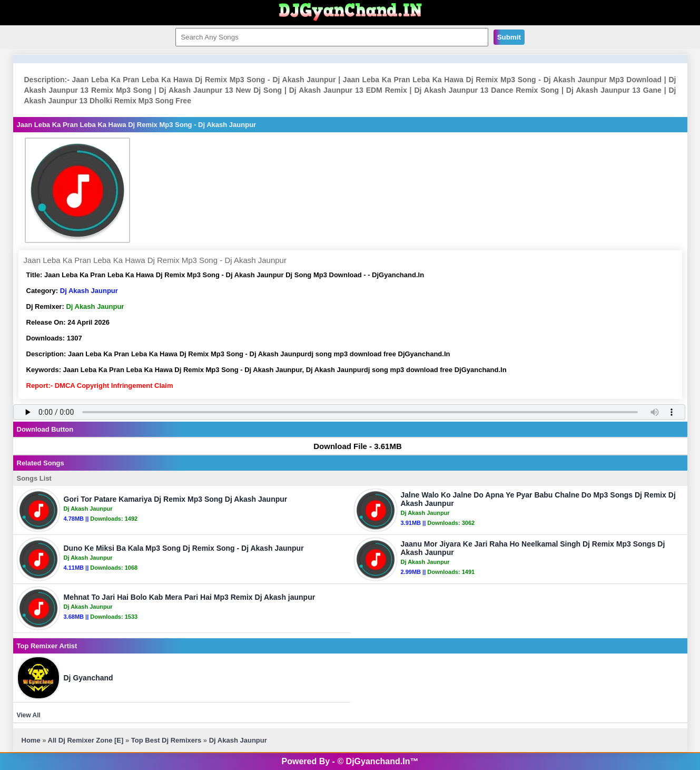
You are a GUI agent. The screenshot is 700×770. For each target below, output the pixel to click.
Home (31, 740)
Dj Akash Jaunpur (89, 291)
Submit (509, 37)
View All (29, 715)
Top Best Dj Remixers (166, 740)
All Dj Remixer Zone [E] (86, 740)
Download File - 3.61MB (353, 446)
